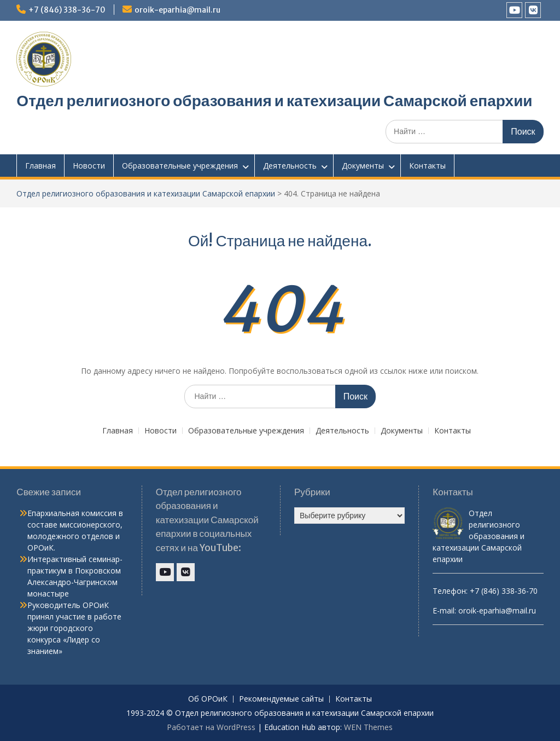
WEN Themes (368, 727)
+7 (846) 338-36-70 (67, 10)
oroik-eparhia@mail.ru (177, 10)
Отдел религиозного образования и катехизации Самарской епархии (274, 101)
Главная (40, 166)
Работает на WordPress (211, 727)
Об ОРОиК (208, 699)
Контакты (427, 166)
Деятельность (290, 166)
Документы (363, 166)
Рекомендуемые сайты (281, 699)
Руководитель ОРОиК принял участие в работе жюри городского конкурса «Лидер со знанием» (74, 628)
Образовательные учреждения (180, 166)
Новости (89, 166)
